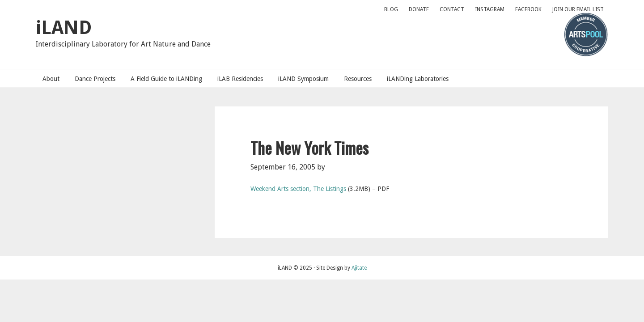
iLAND (64, 28)
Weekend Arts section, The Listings (298, 189)
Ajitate (359, 268)
